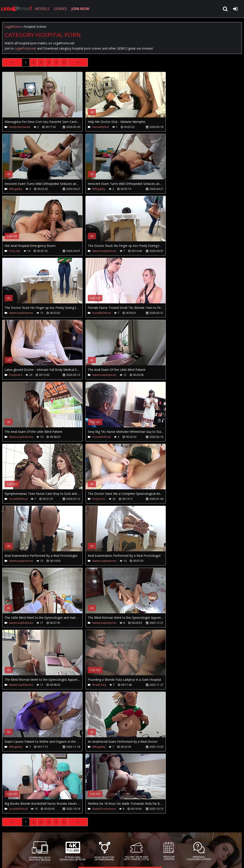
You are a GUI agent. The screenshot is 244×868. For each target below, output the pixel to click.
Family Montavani (20, 127)
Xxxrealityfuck (101, 127)
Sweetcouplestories (104, 251)
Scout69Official (101, 313)
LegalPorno (13, 27)
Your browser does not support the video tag (48, 98)
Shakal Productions (104, 809)
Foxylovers (16, 375)
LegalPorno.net (17, 9)
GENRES (60, 9)
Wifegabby (16, 189)
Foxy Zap (15, 251)
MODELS (42, 9)
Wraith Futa (99, 685)
